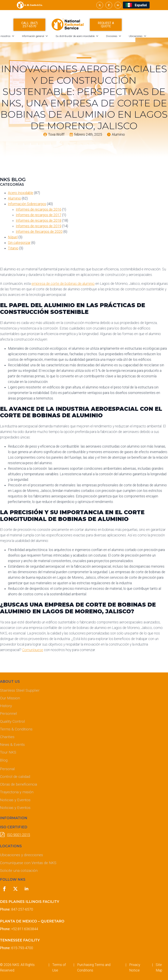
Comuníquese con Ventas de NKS (28, 863)
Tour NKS (8, 752)
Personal (7, 769)
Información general (49, 38)
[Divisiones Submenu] (138, 38)
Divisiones (128, 38)
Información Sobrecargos (27, 204)
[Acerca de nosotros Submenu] (31, 38)
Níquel (13, 237)
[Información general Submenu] (64, 38)
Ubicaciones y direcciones (21, 855)
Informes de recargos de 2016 (39, 209)
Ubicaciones (152, 38)
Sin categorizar (19, 243)
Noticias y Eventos (15, 800)
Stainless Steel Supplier (20, 690)
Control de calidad (15, 777)
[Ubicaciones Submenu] (163, 38)
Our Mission (10, 698)
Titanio (13, 248)
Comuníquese (33, 650)
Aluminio (14, 198)
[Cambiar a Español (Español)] (136, 5)
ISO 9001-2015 (19, 835)
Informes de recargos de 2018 (39, 221)
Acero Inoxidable (21, 193)
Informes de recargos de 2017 (39, 215)
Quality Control (12, 721)
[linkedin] (118, 5)
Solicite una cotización (19, 871)
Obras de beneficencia (19, 784)
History (6, 706)
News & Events (12, 745)
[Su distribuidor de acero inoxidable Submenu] (115, 38)
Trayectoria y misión (17, 792)
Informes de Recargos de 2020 (39, 232)
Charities (7, 737)
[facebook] (109, 5)
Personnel (9, 713)
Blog (4, 760)
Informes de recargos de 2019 (39, 226)
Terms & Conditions (16, 729)
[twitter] (100, 5)
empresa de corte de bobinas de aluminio (63, 284)
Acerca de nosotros (16, 38)
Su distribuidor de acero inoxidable (92, 38)
